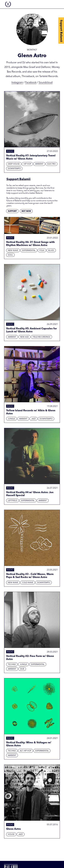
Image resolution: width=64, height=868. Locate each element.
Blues (51, 251)
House (11, 834)
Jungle (11, 419)
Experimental (29, 251)
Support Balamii (61, 31)
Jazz (33, 419)
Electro (51, 164)
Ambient (39, 164)
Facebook (31, 83)
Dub (22, 669)
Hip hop (27, 164)
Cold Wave (28, 583)
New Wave (13, 251)
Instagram (17, 83)
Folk (42, 251)
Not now (26, 211)
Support (12, 211)
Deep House (14, 164)
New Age (24, 337)
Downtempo (14, 169)
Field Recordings (42, 337)
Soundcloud (46, 83)
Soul (10, 255)
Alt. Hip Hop (26, 751)
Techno (12, 664)
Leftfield (13, 501)
